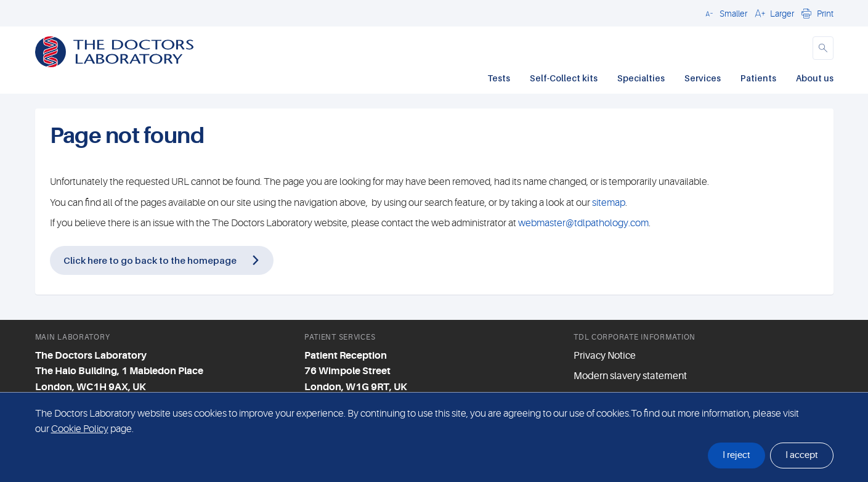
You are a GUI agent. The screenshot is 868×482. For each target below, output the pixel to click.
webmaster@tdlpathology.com (583, 223)
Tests (499, 78)
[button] (724, 13)
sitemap (609, 203)
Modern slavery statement (630, 376)
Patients (758, 78)
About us (815, 78)
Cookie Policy (80, 429)
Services (703, 78)
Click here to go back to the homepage (150, 260)
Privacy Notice (605, 356)
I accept (802, 455)
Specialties (641, 78)
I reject (736, 455)
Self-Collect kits (564, 78)
